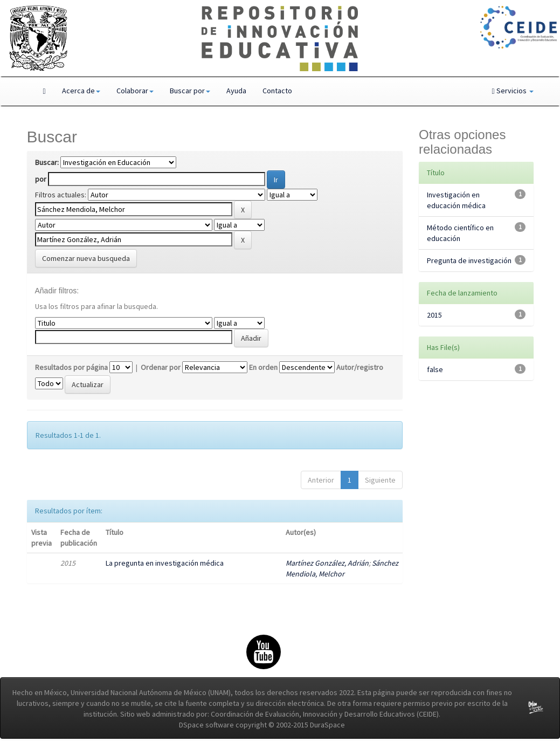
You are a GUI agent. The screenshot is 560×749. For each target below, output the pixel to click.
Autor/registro (360, 367)
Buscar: (47, 162)
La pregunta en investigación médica (165, 563)
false (435, 369)
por (41, 179)
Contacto (277, 91)
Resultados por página (71, 367)
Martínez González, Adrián (327, 563)
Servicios (512, 91)
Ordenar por (161, 367)
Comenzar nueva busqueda (86, 258)
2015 (434, 315)
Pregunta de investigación (469, 260)
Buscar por (190, 91)
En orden (263, 367)
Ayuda (236, 91)
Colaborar (135, 91)
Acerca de (81, 91)
